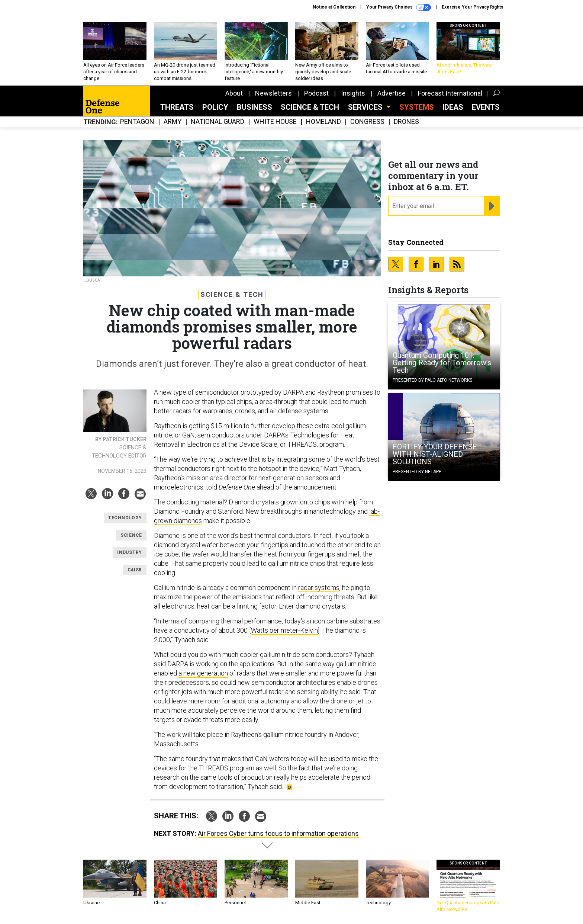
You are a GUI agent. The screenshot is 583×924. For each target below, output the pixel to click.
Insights (353, 93)
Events (486, 107)
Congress (367, 122)
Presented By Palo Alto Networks (432, 380)
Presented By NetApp (417, 472)
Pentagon (137, 122)
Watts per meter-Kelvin (284, 630)
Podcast (316, 93)
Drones (406, 122)
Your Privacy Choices (399, 7)
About (234, 93)
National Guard (218, 122)
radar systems (319, 588)
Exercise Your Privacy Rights (473, 7)
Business (255, 107)
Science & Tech (310, 107)
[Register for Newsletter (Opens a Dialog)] (492, 206)
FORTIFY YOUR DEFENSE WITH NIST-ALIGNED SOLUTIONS (435, 454)
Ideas (453, 107)
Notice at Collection (334, 7)
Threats (177, 107)
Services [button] (366, 107)
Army (173, 122)
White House (275, 122)
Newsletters (273, 93)
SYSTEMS (417, 107)
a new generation (203, 673)
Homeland (323, 122)
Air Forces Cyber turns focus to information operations (278, 833)
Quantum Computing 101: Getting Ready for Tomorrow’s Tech (442, 363)
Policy (215, 107)
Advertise (392, 93)
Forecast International (450, 93)
